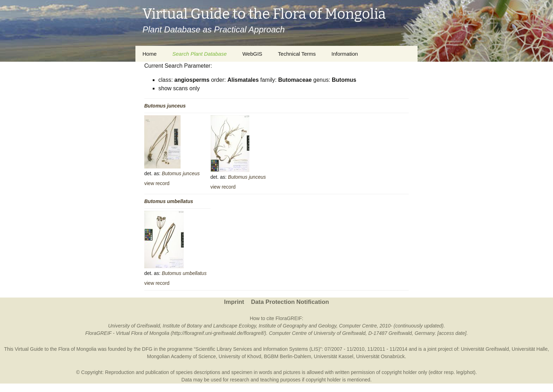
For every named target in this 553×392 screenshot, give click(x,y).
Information (345, 54)
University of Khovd (240, 356)
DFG (147, 349)
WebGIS (252, 54)
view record (157, 183)
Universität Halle (530, 349)
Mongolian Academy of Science (181, 356)
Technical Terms (297, 54)
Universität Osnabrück (381, 356)
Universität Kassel (334, 356)
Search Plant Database (199, 54)
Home (150, 54)
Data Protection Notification (290, 302)
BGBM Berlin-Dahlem (287, 356)
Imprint (234, 302)
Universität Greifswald (485, 349)
